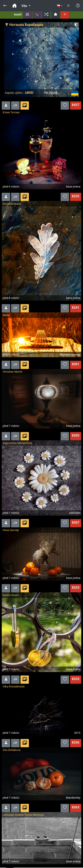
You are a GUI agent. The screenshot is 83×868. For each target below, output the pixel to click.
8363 (76, 807)
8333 (76, 588)
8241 (76, 308)
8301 (76, 364)
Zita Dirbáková (12, 750)
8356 (76, 742)
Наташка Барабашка (26, 25)
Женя (6, 315)
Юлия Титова (11, 112)
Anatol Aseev (11, 595)
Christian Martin (12, 372)
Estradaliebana (12, 204)
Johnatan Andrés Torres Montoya (23, 815)
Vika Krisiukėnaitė (14, 686)
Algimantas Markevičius (17, 443)
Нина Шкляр (11, 530)
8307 (76, 523)
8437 (76, 105)
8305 (76, 436)
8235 (76, 196)
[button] (27, 15)
